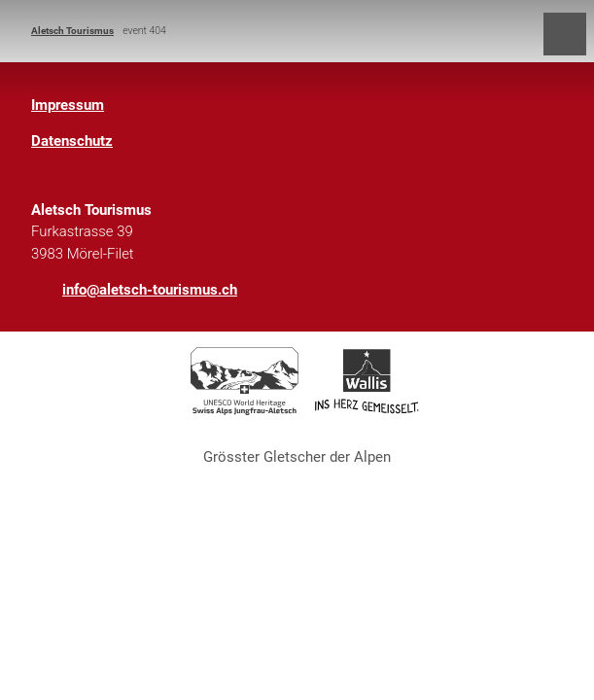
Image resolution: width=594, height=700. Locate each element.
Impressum (68, 105)
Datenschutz (72, 141)
